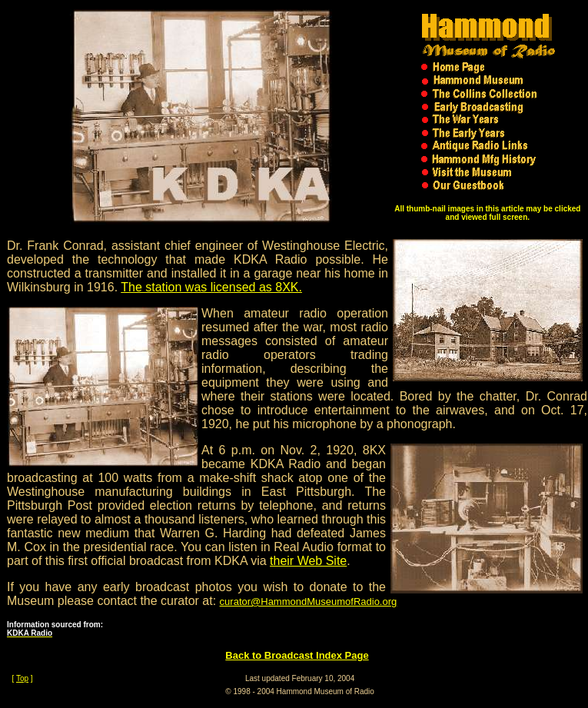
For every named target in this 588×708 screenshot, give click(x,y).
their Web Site (308, 561)
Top (22, 678)
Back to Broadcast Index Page (297, 655)
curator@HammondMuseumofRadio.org (309, 602)
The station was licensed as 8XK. (211, 287)
